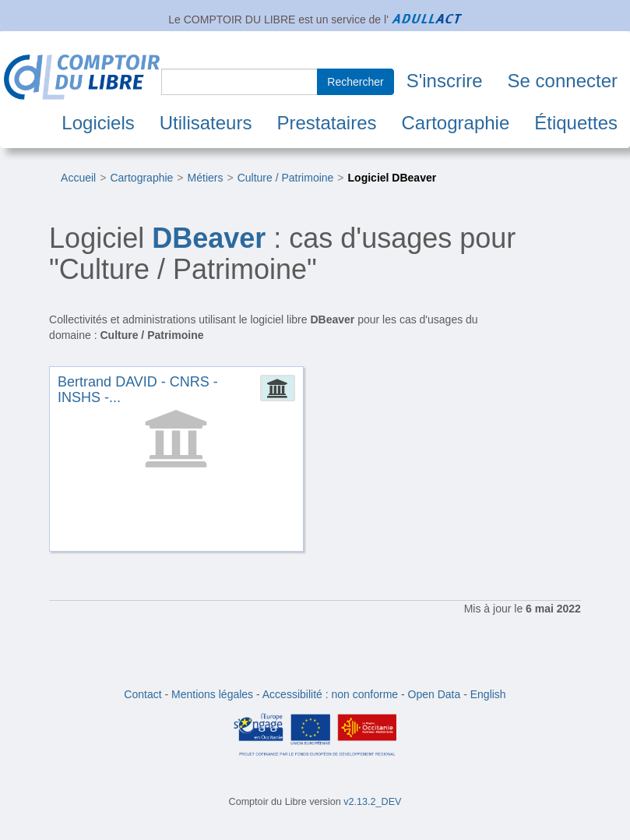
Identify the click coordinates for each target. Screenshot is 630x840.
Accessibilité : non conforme (330, 694)
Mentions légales (212, 694)
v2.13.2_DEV (372, 802)
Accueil (78, 178)
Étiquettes (576, 123)
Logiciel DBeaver (392, 178)
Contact (143, 694)
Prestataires (326, 123)
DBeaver (209, 238)
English (488, 694)
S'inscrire (445, 81)
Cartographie (456, 123)
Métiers (206, 178)
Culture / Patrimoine (286, 178)
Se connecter (563, 81)
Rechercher (355, 82)
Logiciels (98, 123)
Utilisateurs (206, 123)
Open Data (435, 694)
